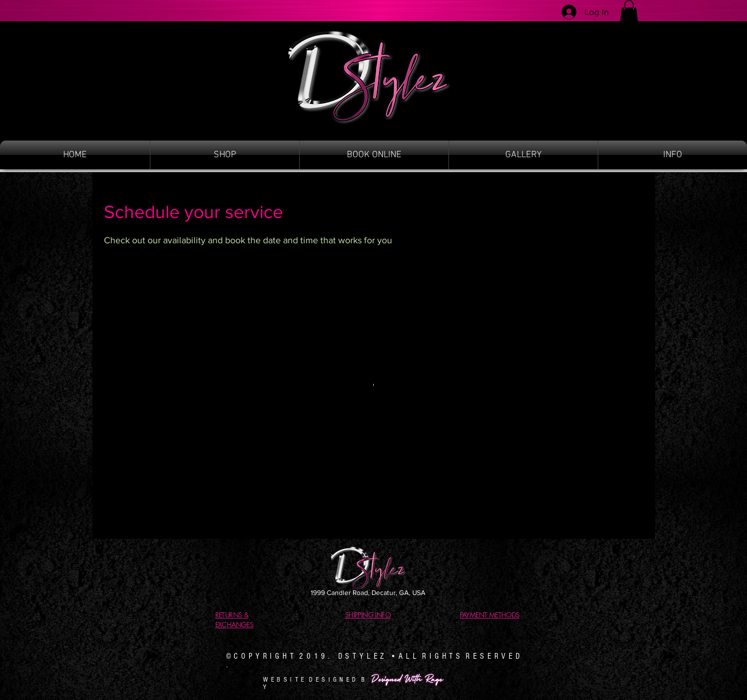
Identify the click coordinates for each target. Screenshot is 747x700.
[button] (629, 11)
